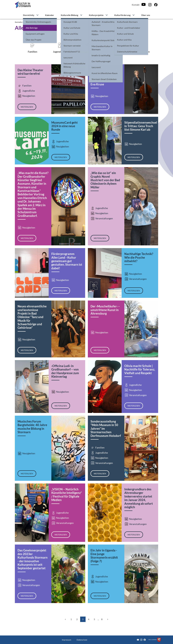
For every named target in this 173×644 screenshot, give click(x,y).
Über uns (146, 15)
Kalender (50, 15)
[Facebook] (156, 5)
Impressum (67, 640)
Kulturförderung (122, 15)
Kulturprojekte (96, 15)
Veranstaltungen (141, 52)
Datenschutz (82, 640)
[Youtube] (144, 5)
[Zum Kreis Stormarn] (155, 640)
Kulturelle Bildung (69, 15)
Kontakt (136, 5)
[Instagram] (150, 5)
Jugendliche (59, 52)
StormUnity (29, 15)
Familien (33, 52)
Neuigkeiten (87, 52)
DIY (114, 52)
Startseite (19, 22)
